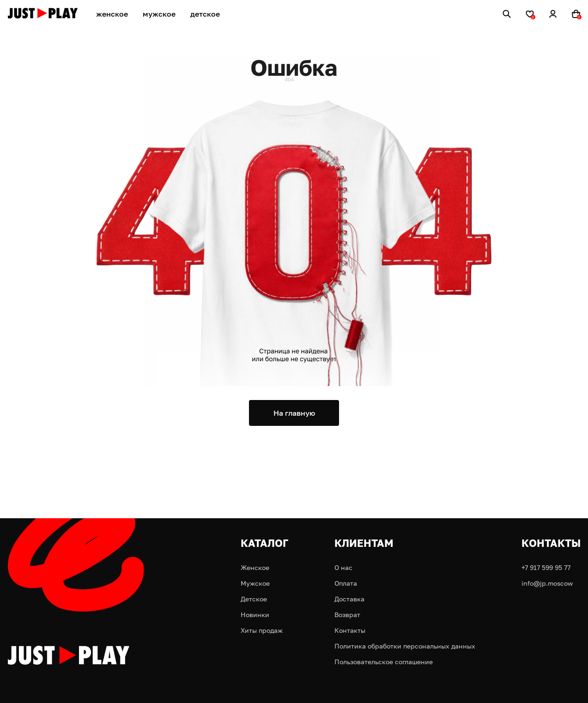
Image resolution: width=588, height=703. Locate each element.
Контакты (350, 630)
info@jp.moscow (547, 583)
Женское (255, 567)
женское (112, 14)
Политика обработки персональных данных (405, 646)
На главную (294, 413)
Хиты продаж (262, 630)
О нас (343, 567)
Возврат (347, 615)
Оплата (346, 583)
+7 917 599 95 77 (546, 567)
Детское (254, 599)
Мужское (255, 583)
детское (205, 14)
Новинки (255, 615)
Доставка (349, 599)
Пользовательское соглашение (384, 662)
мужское (159, 14)
